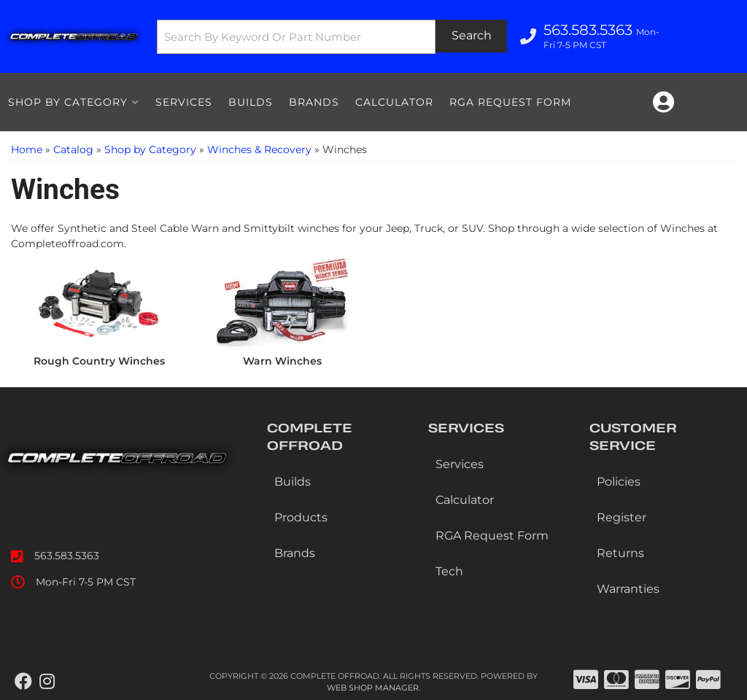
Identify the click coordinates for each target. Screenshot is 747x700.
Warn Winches (282, 361)
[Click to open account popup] (663, 102)
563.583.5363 (67, 556)
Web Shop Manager (373, 688)
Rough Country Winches (99, 361)
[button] (332, 37)
